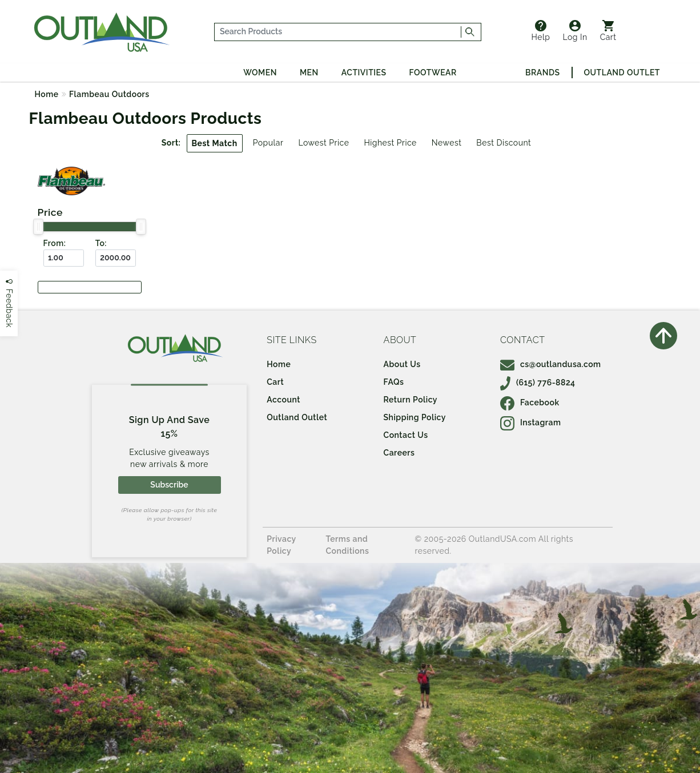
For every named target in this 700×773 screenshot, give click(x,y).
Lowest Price (323, 143)
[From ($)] (64, 258)
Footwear (433, 73)
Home (47, 94)
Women (260, 73)
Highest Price (390, 143)
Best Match (215, 143)
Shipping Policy (415, 417)
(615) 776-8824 (538, 383)
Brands (542, 73)
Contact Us (406, 435)
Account (283, 400)
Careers (399, 453)
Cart (608, 31)
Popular (268, 143)
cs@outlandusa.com (551, 364)
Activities (364, 73)
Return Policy (411, 400)
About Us (402, 364)
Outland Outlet (622, 73)
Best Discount (504, 143)
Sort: (171, 143)
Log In (575, 31)
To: (101, 243)
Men (309, 73)
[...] (338, 32)
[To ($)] (116, 258)
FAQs (394, 382)
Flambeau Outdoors (109, 94)
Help (541, 31)
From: (55, 243)
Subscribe (169, 485)
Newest (447, 143)
